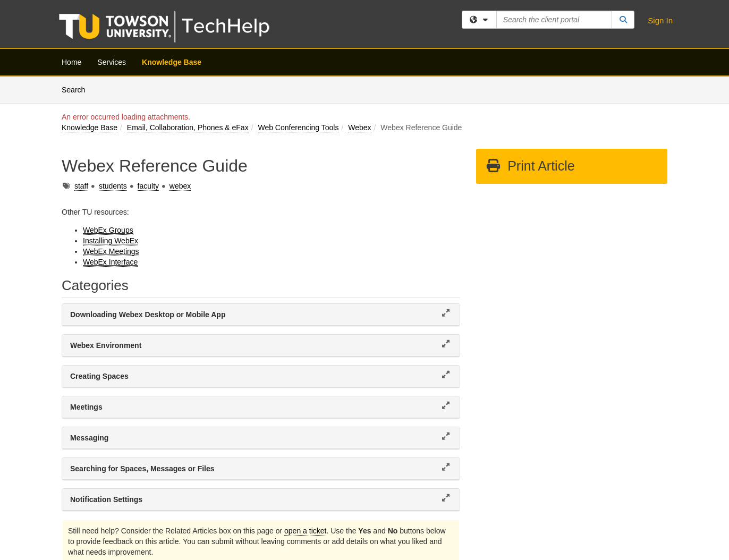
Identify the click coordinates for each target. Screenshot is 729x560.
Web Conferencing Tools (298, 128)
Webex (359, 128)
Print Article (530, 166)
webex (180, 186)
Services (112, 62)
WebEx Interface (110, 262)
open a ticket (305, 531)
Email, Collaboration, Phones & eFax (188, 128)
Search (77, 89)
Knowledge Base (172, 62)
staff (81, 186)
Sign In (660, 20)
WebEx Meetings (111, 251)
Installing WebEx (111, 241)
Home (71, 62)
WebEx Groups (108, 230)
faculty (148, 186)
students (113, 186)
